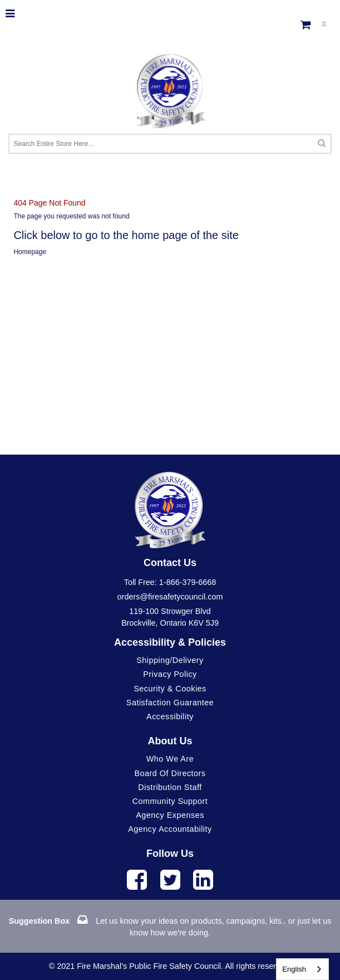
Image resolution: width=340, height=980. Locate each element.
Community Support (170, 801)
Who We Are (170, 759)
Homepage (30, 252)
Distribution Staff (170, 787)
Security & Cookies (170, 689)
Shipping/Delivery (170, 660)
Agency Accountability (170, 829)
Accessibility (170, 716)
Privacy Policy (170, 674)
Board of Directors (170, 773)
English (294, 969)
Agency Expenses (170, 815)
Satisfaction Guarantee (170, 703)
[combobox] (302, 969)
